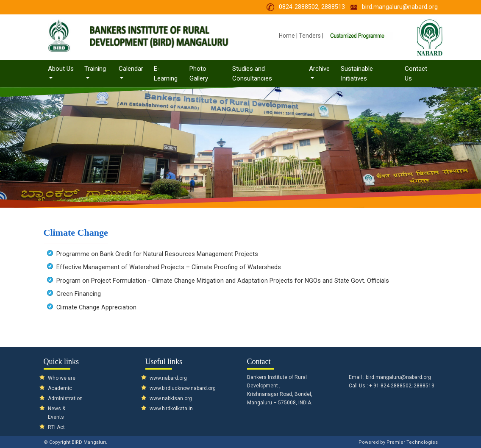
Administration (65, 398)
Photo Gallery (199, 74)
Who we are (62, 378)
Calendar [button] (131, 69)
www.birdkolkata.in (171, 409)
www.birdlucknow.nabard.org (183, 388)
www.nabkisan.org (171, 398)
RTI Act (56, 427)
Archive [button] (319, 69)
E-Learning (166, 74)
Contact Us (416, 74)
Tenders (310, 36)
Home (287, 36)
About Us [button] (64, 68)
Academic (60, 388)
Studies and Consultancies (252, 74)
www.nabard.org (168, 378)
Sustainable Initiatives (357, 74)
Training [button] (95, 69)
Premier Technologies (412, 442)
